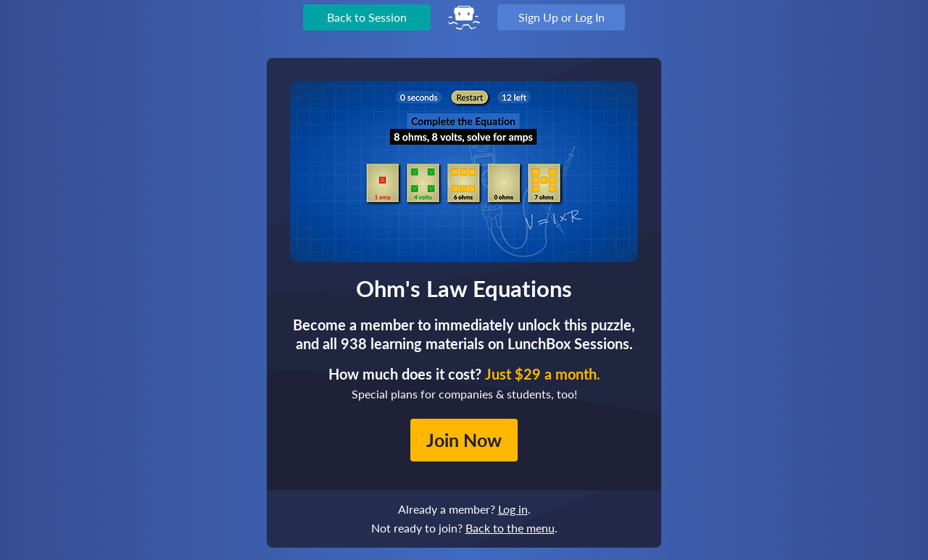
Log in (513, 509)
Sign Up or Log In (562, 17)
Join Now (464, 440)
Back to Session (367, 17)
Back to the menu (510, 528)
